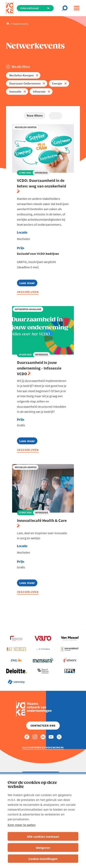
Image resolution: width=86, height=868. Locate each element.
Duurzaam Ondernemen (25, 83)
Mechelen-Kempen (21, 75)
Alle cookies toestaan (43, 836)
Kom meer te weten (22, 825)
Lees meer (28, 284)
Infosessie (39, 91)
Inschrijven (28, 292)
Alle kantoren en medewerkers (43, 747)
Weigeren (43, 848)
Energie (57, 83)
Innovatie (15, 91)
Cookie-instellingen (43, 859)
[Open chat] (66, 8)
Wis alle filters (21, 66)
